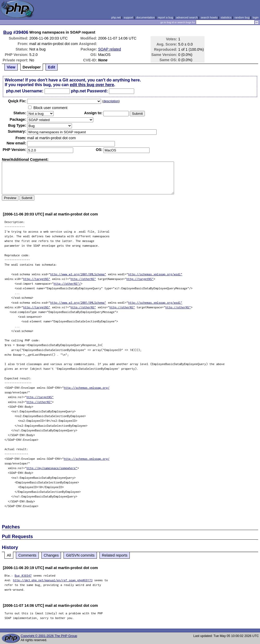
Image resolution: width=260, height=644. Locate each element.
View (11, 67)
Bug (8, 32)
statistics (226, 17)
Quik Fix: (17, 101)
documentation (146, 17)
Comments (27, 555)
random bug (242, 17)
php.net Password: (89, 91)
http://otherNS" (83, 279)
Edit (51, 67)
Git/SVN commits (80, 555)
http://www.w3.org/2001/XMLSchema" (78, 274)
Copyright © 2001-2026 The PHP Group (49, 636)
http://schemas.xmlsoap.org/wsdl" (155, 274)
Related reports (115, 555)
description (111, 101)
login (256, 17)
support (128, 17)
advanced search (187, 17)
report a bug (165, 17)
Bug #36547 (23, 575)
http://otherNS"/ (67, 283)
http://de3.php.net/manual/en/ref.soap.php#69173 (53, 580)
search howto (209, 17)
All (9, 555)
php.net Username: (25, 91)
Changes (51, 555)
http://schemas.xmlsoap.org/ (87, 388)
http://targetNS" (37, 279)
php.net (116, 17)
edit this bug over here (92, 85)
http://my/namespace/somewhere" (52, 468)
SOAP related (109, 49)
